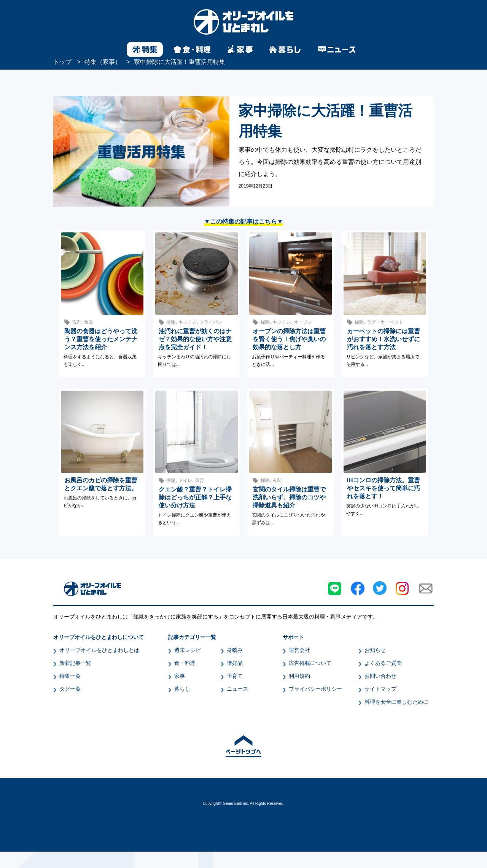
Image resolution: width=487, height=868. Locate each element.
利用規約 (299, 676)
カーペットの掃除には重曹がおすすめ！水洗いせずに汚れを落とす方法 (384, 339)
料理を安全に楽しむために (396, 702)
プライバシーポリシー (315, 689)
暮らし (182, 689)
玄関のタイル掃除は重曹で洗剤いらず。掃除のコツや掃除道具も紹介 (289, 497)
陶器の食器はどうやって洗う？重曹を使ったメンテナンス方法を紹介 (101, 339)
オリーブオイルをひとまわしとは (99, 650)
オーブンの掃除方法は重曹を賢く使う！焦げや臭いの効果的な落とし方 (289, 339)
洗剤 (77, 322)
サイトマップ (380, 689)
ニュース (237, 689)
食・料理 (185, 663)
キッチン (188, 322)
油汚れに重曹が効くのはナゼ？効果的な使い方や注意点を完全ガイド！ (195, 339)
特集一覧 (70, 676)
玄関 (277, 480)
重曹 (199, 480)
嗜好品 (235, 663)
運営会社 (299, 650)
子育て (235, 676)
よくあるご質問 (383, 663)
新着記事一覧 (75, 663)
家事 (180, 676)
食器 (89, 322)
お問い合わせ (380, 676)
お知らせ (375, 650)
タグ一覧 (70, 689)
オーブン (303, 322)
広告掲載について (310, 663)
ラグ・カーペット (385, 322)
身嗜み (235, 650)
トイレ (185, 480)
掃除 (171, 322)
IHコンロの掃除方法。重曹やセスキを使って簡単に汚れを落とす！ (384, 488)
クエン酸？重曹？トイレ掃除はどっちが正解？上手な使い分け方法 (195, 497)
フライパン (211, 322)
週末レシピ (188, 650)
